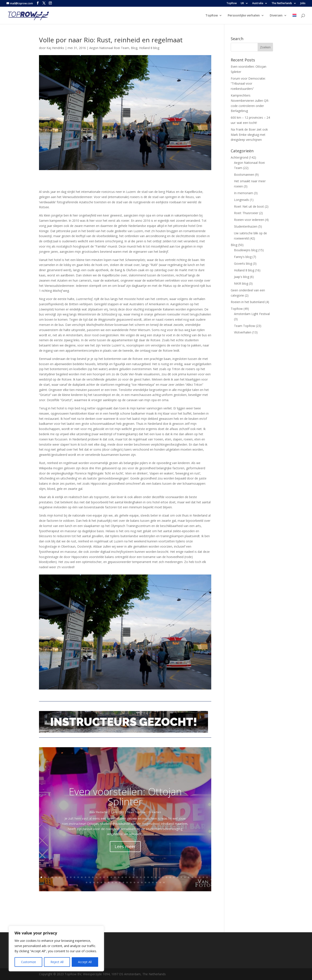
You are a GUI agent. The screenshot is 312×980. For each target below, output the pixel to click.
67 (160, 882)
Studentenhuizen (246, 226)
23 (122, 877)
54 (112, 882)
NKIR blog (241, 283)
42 (192, 877)
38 (178, 877)
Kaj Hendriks (55, 48)
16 (97, 877)
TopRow (232, 3)
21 (115, 877)
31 (152, 877)
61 (138, 882)
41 (189, 877)
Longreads (241, 200)
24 (126, 877)
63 (145, 882)
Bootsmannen (244, 175)
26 (133, 877)
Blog (134, 48)
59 (131, 882)
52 (105, 882)
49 (94, 882)
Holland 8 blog (149, 48)
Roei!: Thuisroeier (246, 213)
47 (87, 882)
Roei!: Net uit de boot (249, 206)
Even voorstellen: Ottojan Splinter (125, 796)
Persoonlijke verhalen (244, 16)
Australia (258, 3)
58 (127, 882)
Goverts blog (243, 263)
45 (203, 877)
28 (141, 877)
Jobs (303, 3)
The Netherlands (282, 3)
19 (108, 877)
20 (111, 877)
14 (89, 877)
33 (159, 877)
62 (142, 882)
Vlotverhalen (243, 332)
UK (242, 3)
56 (120, 882)
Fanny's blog (243, 257)
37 (174, 877)
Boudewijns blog (246, 250)
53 (109, 882)
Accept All (85, 962)
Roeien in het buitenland (248, 302)
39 (181, 877)
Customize (28, 962)
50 (98, 882)
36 (170, 877)
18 (104, 877)
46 (207, 877)
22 (119, 877)
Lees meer (125, 846)
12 (82, 877)
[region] (56, 949)
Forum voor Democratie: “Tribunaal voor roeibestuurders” (248, 84)
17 (100, 877)
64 (149, 882)
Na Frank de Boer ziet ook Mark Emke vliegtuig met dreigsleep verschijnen (249, 135)
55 (116, 882)
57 (123, 882)
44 (200, 877)
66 (157, 882)
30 (148, 877)
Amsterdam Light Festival (252, 314)
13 (85, 877)
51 (101, 882)
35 (167, 877)
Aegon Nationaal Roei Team (109, 48)
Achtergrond (239, 157)
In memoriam (244, 193)
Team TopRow (136, 812)
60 (134, 882)
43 (196, 877)
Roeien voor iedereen (249, 220)
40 (185, 877)
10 (74, 877)
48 (90, 882)
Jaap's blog (242, 277)
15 (93, 877)
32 (155, 877)
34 (163, 877)
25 (130, 877)
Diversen (276, 16)
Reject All (57, 962)
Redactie (102, 812)
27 (137, 877)
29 (144, 877)
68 (164, 882)
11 (78, 877)
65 (153, 882)
